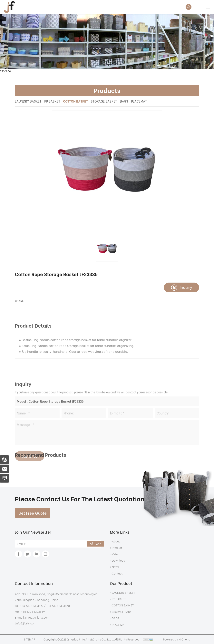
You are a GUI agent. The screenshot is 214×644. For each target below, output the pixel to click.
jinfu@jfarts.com (26, 623)
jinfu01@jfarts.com (37, 617)
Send (98, 544)
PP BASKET (52, 101)
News (115, 567)
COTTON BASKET (75, 101)
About (116, 541)
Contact (117, 574)
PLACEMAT (139, 101)
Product (117, 548)
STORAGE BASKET (104, 101)
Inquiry (186, 287)
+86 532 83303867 (32, 606)
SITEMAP (29, 639)
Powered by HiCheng (177, 639)
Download (119, 561)
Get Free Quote (33, 513)
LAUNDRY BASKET (28, 101)
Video (116, 554)
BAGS (124, 101)
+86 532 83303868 (58, 606)
